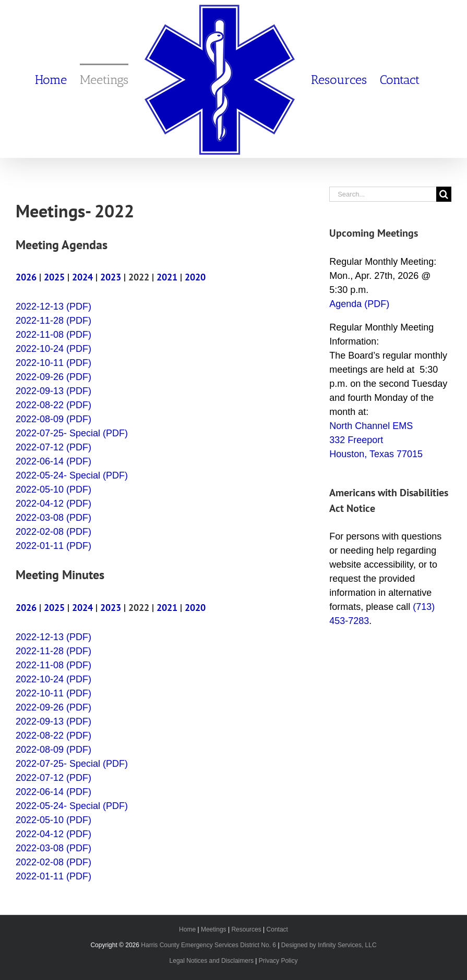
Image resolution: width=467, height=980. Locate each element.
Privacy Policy (278, 961)
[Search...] (383, 194)
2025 (54, 277)
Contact (277, 929)
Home (187, 929)
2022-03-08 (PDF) (53, 518)
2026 (26, 277)
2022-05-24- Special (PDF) (72, 475)
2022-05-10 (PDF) (53, 489)
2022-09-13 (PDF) (53, 391)
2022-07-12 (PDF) (53, 447)
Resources (246, 929)
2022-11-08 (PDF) (53, 335)
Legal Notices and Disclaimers (212, 961)
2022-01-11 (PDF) (53, 546)
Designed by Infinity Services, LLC (329, 945)
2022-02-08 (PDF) (53, 532)
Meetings (214, 929)
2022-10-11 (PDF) (53, 363)
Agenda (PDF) (359, 304)
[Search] (444, 194)
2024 (82, 277)
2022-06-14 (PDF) (53, 461)
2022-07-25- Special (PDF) (72, 433)
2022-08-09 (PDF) (53, 419)
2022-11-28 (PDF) (53, 321)
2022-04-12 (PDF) (53, 504)
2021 (167, 277)
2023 (111, 277)
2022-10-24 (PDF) (53, 349)
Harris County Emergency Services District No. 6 (208, 945)
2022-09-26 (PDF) (53, 377)
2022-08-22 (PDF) (53, 405)
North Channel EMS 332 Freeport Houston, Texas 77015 (376, 440)
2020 (195, 277)
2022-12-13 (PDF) (53, 307)
